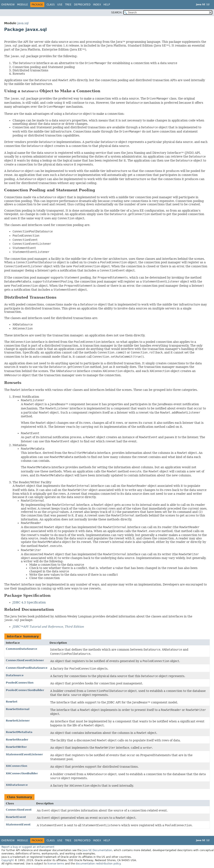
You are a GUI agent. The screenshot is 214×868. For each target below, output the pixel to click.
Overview (8, 5)
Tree (68, 5)
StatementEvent (18, 824)
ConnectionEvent (19, 810)
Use (60, 5)
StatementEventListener (24, 754)
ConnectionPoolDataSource (27, 668)
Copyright (8, 860)
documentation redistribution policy (98, 864)
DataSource (15, 675)
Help (107, 5)
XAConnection (17, 766)
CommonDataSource (22, 649)
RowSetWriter (16, 747)
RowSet (12, 702)
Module (23, 5)
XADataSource (17, 785)
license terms (56, 864)
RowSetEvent (16, 817)
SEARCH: (117, 13)
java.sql (23, 23)
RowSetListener (18, 721)
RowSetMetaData (19, 732)
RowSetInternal (18, 709)
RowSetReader (17, 740)
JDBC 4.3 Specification (29, 602)
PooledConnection (20, 683)
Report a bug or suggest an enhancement (28, 847)
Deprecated (82, 5)
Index (97, 5)
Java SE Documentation (97, 850)
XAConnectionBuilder (22, 773)
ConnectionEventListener (25, 660)
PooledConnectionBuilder (25, 690)
